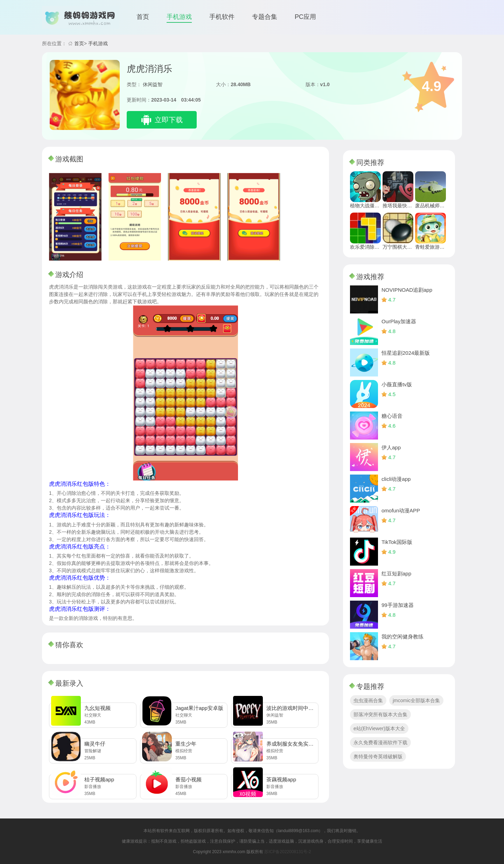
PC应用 (305, 17)
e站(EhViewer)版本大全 (379, 728)
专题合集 (265, 17)
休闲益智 (153, 84)
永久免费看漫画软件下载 (380, 742)
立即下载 (169, 120)
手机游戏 (179, 17)
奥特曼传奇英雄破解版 (378, 756)
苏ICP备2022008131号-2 (288, 852)
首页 (143, 17)
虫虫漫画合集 (368, 700)
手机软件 (222, 17)
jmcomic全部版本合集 (416, 700)
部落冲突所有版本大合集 (380, 714)
